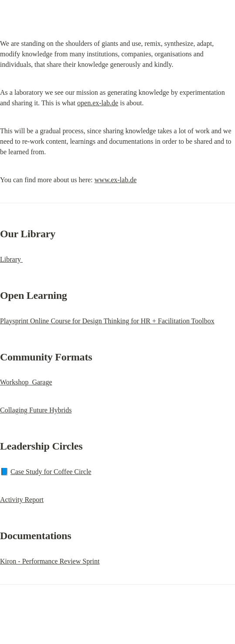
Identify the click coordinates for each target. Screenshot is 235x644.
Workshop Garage (26, 382)
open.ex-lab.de (98, 103)
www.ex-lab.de (116, 180)
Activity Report (22, 500)
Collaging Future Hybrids (36, 410)
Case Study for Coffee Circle (51, 472)
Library (11, 259)
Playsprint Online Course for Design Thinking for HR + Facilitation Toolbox (107, 321)
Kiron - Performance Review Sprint (50, 561)
